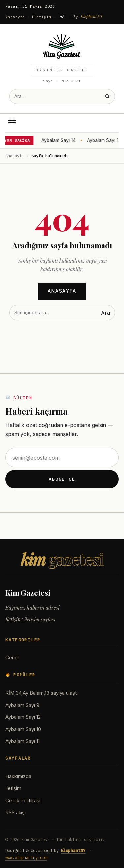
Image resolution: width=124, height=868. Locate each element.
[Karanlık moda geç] (62, 17)
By (88, 16)
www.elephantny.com (26, 857)
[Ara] (107, 96)
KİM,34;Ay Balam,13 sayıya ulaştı (41, 693)
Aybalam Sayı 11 (22, 741)
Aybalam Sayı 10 (23, 729)
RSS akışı (16, 813)
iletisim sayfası (40, 619)
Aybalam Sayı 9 (22, 705)
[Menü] (12, 120)
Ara (105, 313)
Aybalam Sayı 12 (23, 717)
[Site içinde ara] (55, 96)
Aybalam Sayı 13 (105, 140)
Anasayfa (15, 17)
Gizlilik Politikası (23, 801)
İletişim (41, 17)
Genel (12, 658)
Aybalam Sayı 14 (59, 140)
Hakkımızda (18, 776)
